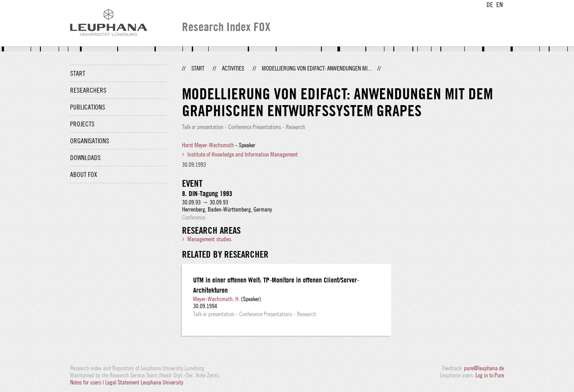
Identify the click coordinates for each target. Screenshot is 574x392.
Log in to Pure (490, 375)
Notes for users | (88, 382)
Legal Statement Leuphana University (144, 382)
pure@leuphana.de (484, 368)
